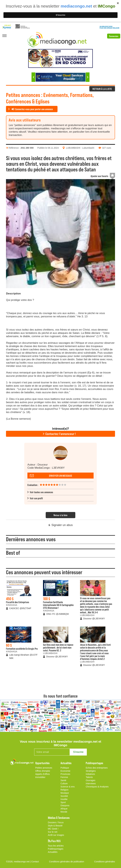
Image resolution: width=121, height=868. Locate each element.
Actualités (53, 852)
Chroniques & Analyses (97, 787)
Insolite (64, 799)
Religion (65, 790)
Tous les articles (56, 846)
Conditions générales (105, 862)
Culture (64, 783)
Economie (65, 771)
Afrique (64, 809)
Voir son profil (36, 498)
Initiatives (90, 774)
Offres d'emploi (43, 771)
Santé (63, 780)
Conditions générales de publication (67, 862)
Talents (89, 777)
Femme (64, 777)
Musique (65, 793)
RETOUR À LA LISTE (102, 89)
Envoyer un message (61, 476)
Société (64, 796)
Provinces (65, 774)
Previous (33, 77)
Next (88, 77)
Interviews (91, 783)
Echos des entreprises (97, 768)
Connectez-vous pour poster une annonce (32, 109)
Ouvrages (91, 780)
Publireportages (56, 849)
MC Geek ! (53, 829)
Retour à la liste (60, 515)
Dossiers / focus (56, 822)
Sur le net (53, 832)
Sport (63, 802)
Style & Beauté (55, 826)
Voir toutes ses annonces (41, 492)
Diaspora (65, 805)
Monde (64, 812)
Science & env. (68, 787)
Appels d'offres (43, 774)
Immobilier (40, 777)
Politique (65, 768)
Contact (35, 862)
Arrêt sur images (56, 835)
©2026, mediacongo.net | (19, 862)
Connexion (114, 36)
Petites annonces (44, 768)
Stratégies (91, 771)
